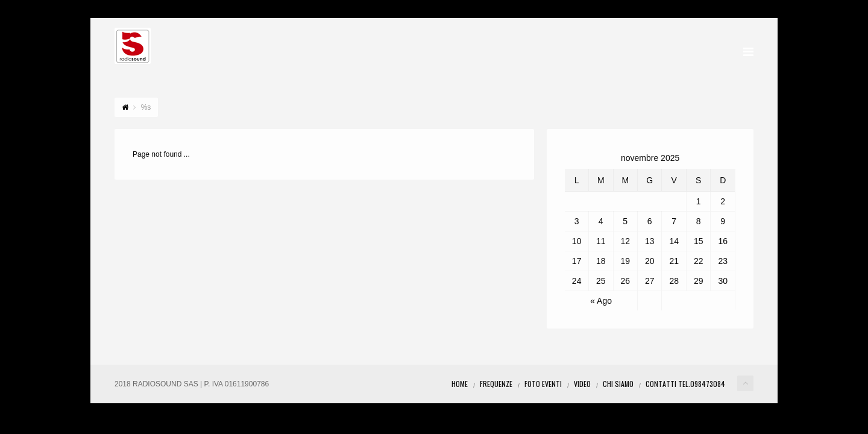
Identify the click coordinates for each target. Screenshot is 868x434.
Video (582, 384)
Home (460, 384)
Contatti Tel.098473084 (685, 384)
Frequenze (496, 384)
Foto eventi (543, 384)
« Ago (601, 301)
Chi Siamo (618, 384)
